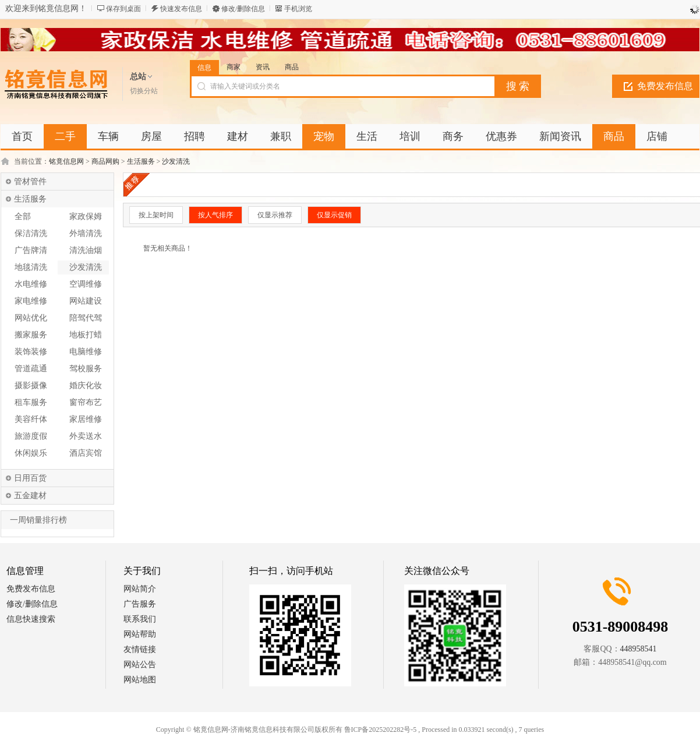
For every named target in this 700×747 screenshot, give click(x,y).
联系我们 (140, 619)
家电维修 (31, 301)
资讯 (263, 67)
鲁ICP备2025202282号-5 (381, 730)
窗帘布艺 (86, 402)
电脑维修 (86, 352)
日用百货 (30, 478)
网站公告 (140, 665)
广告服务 (140, 604)
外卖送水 (86, 436)
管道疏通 (31, 369)
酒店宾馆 (86, 453)
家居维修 (86, 419)
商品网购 (105, 161)
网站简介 (140, 589)
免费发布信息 (665, 86)
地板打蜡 (86, 335)
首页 (22, 136)
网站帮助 (140, 634)
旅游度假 (31, 436)
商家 (234, 67)
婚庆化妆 (86, 385)
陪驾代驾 (86, 318)
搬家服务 (31, 335)
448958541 (639, 649)
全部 (23, 216)
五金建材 (30, 496)
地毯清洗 (31, 267)
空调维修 (86, 284)
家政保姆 (86, 216)
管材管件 (30, 182)
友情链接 (140, 649)
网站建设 (86, 301)
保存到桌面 (123, 9)
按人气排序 (215, 215)
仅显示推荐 (275, 215)
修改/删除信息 (243, 9)
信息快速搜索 (31, 619)
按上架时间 (156, 215)
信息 (204, 68)
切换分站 (144, 91)
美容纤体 (31, 419)
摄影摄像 (31, 385)
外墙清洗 (86, 233)
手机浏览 (298, 9)
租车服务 (31, 402)
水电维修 (31, 284)
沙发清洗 (176, 161)
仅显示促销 (334, 215)
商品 (292, 67)
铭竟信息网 (66, 161)
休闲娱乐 (31, 453)
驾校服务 (86, 369)
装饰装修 (31, 352)
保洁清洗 (31, 233)
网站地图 (140, 680)
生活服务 (141, 161)
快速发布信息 (181, 9)
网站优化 (31, 318)
